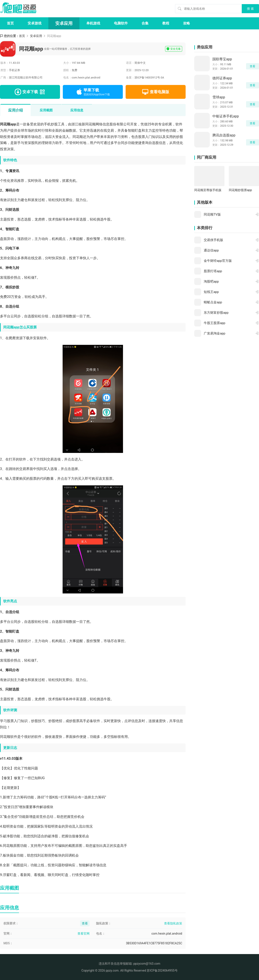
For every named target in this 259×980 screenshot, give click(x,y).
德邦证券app (222, 78)
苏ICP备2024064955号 (162, 970)
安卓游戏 (35, 23)
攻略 (186, 23)
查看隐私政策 (173, 923)
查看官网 (84, 934)
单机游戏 (93, 23)
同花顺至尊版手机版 (208, 190)
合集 (145, 23)
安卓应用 (64, 23)
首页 (10, 23)
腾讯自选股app (224, 135)
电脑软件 (121, 23)
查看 (253, 66)
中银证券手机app (226, 116)
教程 (166, 23)
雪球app (219, 97)
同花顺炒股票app (240, 190)
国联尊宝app (222, 59)
